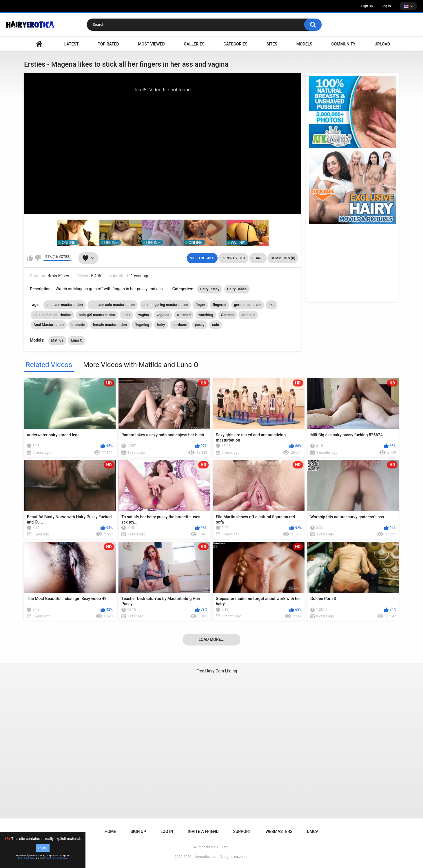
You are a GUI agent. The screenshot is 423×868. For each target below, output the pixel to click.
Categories (235, 44)
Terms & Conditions (27, 858)
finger (200, 305)
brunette (78, 325)
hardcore (180, 325)
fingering (142, 325)
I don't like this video (38, 258)
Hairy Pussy (210, 289)
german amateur (248, 305)
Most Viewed (151, 44)
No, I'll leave (62, 858)
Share (258, 258)
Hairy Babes (237, 289)
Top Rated (108, 44)
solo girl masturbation (97, 315)
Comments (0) (283, 258)
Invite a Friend (203, 831)
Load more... (212, 639)
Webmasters (279, 831)
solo (216, 325)
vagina (144, 315)
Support (242, 831)
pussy (200, 325)
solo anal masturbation (52, 315)
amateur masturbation (64, 305)
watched (184, 315)
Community (343, 44)
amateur (248, 315)
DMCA (313, 831)
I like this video (30, 258)
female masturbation (110, 325)
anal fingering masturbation (165, 305)
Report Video (233, 258)
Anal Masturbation (49, 325)
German (227, 315)
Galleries (194, 44)
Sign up (367, 6)
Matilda (57, 340)
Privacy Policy (49, 858)
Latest (72, 44)
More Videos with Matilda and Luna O (141, 365)
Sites (272, 44)
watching (206, 315)
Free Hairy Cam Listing (217, 671)
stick (126, 315)
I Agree (43, 848)
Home (110, 831)
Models (304, 44)
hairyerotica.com (205, 857)
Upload (382, 44)
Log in (386, 6)
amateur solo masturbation (113, 305)
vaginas (163, 315)
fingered (219, 305)
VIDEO (39, 44)
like (271, 305)
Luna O (77, 340)
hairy (161, 325)
